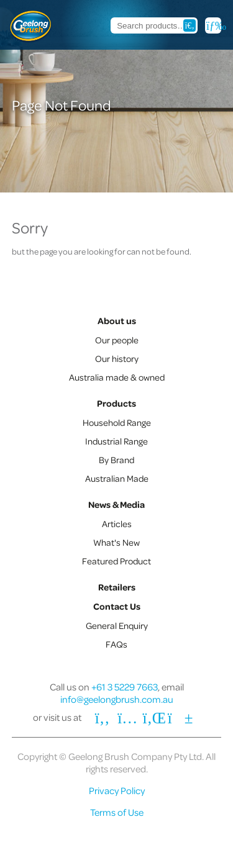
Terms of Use (117, 812)
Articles (117, 523)
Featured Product (116, 561)
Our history (117, 358)
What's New (116, 542)
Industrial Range (116, 441)
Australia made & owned (117, 377)
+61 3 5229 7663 (125, 687)
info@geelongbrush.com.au (117, 699)
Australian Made (117, 478)
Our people (117, 340)
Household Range (117, 422)
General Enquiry (117, 625)
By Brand (116, 459)
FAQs (116, 644)
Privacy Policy (117, 790)
